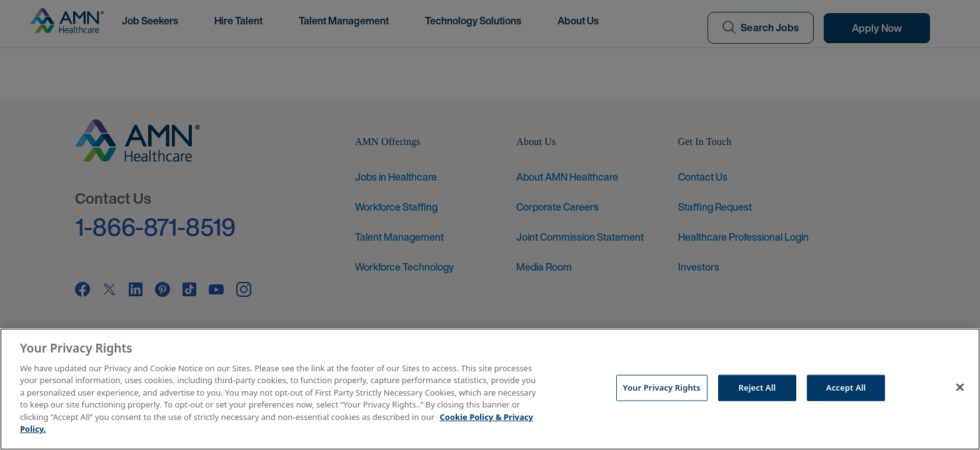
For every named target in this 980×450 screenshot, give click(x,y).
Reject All (757, 387)
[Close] (960, 387)
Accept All (846, 387)
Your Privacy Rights (662, 387)
